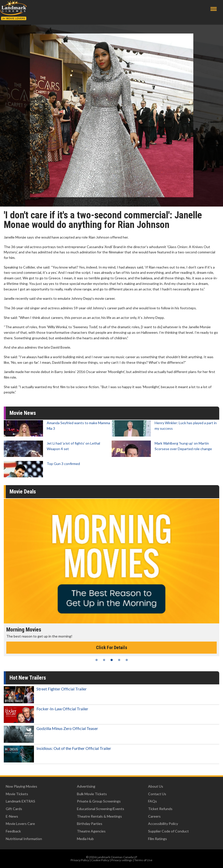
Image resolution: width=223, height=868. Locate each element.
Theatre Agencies (91, 831)
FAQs (152, 801)
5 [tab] (127, 660)
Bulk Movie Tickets (92, 794)
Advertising (86, 786)
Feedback (13, 831)
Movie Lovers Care (20, 824)
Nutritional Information (24, 839)
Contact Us (157, 794)
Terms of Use (143, 860)
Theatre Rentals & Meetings (99, 816)
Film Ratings (158, 839)
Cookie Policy (100, 860)
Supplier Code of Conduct (168, 831)
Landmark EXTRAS (20, 801)
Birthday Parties (90, 824)
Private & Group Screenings (99, 801)
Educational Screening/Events (101, 809)
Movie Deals (23, 492)
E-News (12, 816)
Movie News (23, 413)
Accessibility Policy (163, 824)
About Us (156, 786)
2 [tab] (104, 660)
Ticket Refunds (160, 809)
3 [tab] (112, 660)
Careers (154, 816)
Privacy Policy (80, 860)
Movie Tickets (17, 794)
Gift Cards (14, 809)
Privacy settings (122, 860)
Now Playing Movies (21, 786)
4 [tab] (119, 660)
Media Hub (85, 839)
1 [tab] (97, 660)
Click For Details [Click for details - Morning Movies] (112, 647)
